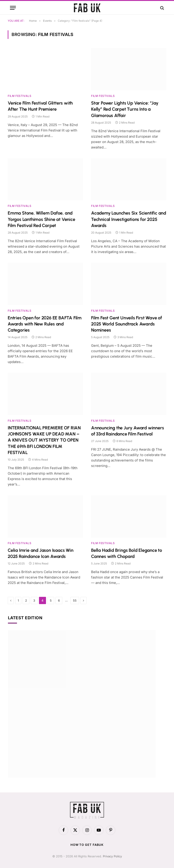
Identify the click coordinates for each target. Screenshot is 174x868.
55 (75, 600)
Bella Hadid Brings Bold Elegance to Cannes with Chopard (127, 553)
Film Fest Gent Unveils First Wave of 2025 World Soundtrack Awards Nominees (127, 324)
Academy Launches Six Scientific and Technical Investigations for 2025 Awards (129, 219)
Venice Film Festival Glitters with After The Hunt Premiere (40, 106)
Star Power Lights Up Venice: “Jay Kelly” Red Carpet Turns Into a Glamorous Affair (125, 109)
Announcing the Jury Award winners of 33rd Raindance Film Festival (127, 431)
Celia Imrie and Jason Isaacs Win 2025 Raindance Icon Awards (41, 553)
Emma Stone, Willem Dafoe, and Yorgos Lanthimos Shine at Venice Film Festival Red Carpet (41, 219)
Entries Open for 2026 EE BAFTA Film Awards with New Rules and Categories (45, 324)
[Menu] (13, 8)
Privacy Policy (112, 856)
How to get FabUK (87, 845)
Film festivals (19, 96)
